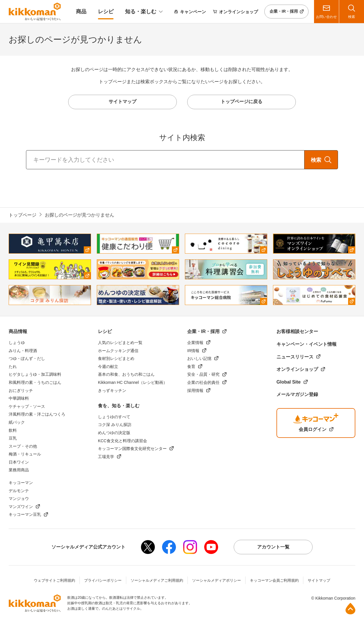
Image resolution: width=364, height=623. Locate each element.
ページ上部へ (350, 609)
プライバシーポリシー (103, 580)
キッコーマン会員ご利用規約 (274, 580)
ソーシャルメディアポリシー (217, 580)
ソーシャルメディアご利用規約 (157, 580)
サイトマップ (319, 580)
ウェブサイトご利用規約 (54, 580)
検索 (316, 160)
